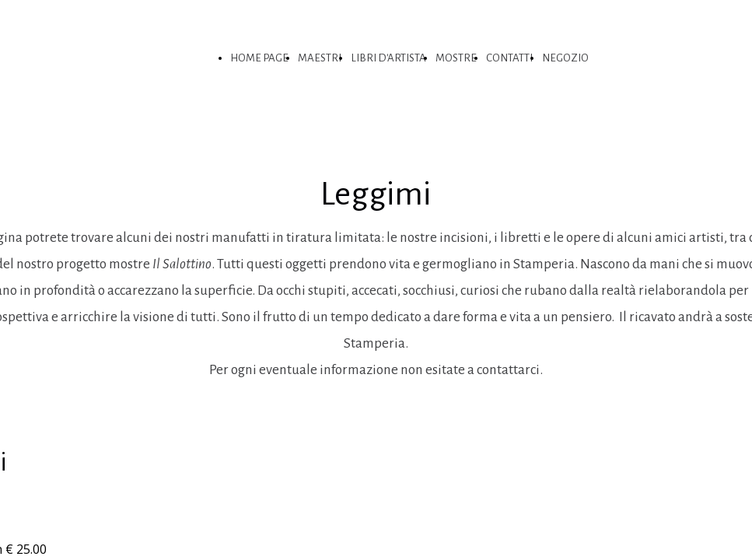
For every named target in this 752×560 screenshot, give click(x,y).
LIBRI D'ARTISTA (388, 58)
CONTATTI (509, 58)
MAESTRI (320, 58)
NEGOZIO (565, 58)
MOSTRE (456, 58)
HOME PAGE (259, 58)
